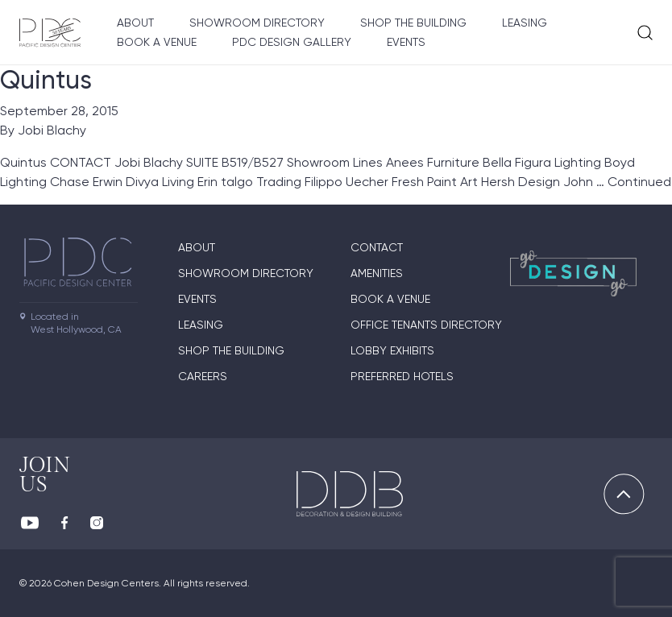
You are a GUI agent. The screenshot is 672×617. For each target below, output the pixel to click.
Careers (203, 376)
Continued (639, 182)
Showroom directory (257, 23)
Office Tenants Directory (426, 325)
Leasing (525, 23)
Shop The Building (413, 23)
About (135, 23)
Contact (377, 247)
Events (406, 42)
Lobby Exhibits (392, 350)
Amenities (377, 273)
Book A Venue (157, 42)
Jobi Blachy (52, 130)
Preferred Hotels (402, 376)
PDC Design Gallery (292, 42)
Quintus (46, 80)
